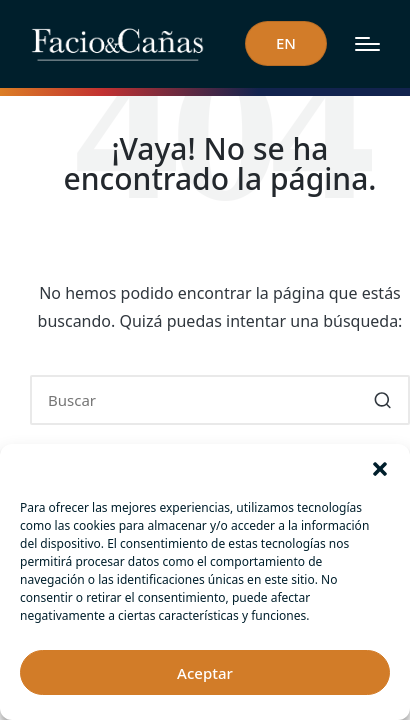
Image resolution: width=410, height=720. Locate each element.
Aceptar (205, 673)
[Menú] (367, 44)
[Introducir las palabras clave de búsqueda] (220, 400)
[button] (380, 469)
